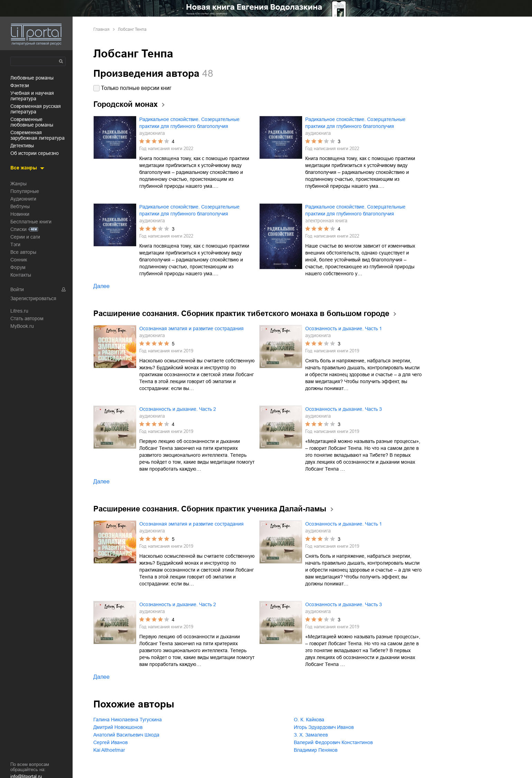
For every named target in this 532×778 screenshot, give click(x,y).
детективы (22, 146)
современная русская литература (36, 109)
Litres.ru (19, 311)
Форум (18, 267)
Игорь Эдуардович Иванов (324, 727)
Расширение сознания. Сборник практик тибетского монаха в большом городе (241, 313)
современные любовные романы (32, 122)
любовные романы (32, 78)
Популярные (25, 191)
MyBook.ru (22, 326)
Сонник (19, 260)
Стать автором (27, 318)
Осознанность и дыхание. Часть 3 (344, 409)
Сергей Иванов (110, 742)
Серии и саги (25, 237)
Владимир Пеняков (316, 750)
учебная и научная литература (32, 96)
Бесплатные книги (31, 222)
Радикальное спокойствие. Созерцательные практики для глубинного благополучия (189, 123)
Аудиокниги (23, 199)
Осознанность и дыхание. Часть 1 (344, 328)
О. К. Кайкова (309, 720)
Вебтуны (20, 206)
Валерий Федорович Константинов (333, 742)
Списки (18, 229)
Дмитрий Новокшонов (118, 727)
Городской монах (125, 104)
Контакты (21, 275)
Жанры (18, 184)
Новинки (20, 214)
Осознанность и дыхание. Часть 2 (178, 409)
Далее (101, 286)
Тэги (15, 244)
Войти (17, 289)
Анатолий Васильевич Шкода (126, 735)
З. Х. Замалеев (311, 735)
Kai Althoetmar (109, 750)
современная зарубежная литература (38, 135)
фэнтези (20, 85)
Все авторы (23, 252)
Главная (101, 29)
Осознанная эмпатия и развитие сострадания (192, 328)
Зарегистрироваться (33, 298)
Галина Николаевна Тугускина (128, 720)
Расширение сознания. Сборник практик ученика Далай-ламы (210, 509)
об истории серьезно (35, 153)
